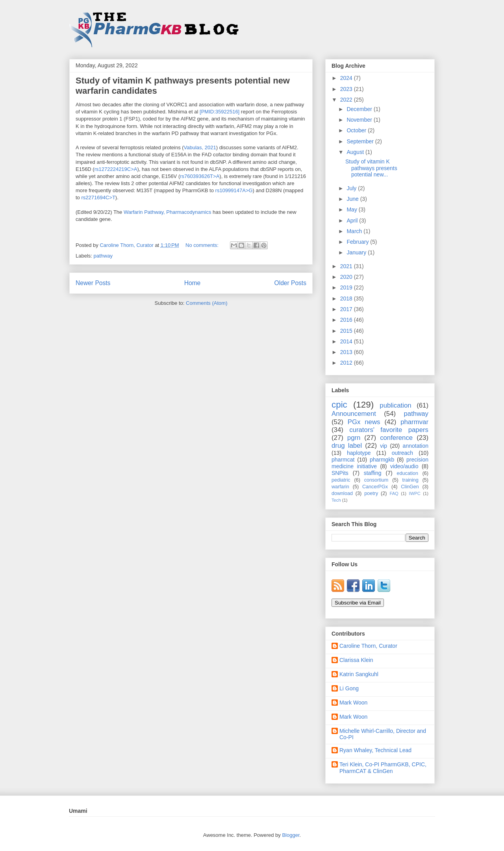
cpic (339, 405)
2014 (347, 341)
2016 (347, 320)
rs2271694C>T (98, 197)
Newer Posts (93, 283)
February (358, 242)
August (356, 152)
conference (396, 438)
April (353, 221)
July (352, 188)
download (342, 493)
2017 (347, 309)
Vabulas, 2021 (200, 147)
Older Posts (290, 283)
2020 (347, 277)
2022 (347, 100)
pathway (103, 256)
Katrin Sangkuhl (359, 674)
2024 (347, 78)
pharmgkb (382, 460)
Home (193, 283)
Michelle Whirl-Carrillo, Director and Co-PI (383, 734)
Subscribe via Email (358, 603)
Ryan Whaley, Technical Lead (375, 750)
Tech (336, 500)
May (352, 210)
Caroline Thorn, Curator (368, 646)
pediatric (341, 480)
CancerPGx (375, 487)
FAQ (394, 493)
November (360, 120)
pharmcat (343, 460)
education (408, 473)
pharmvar (414, 422)
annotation (416, 446)
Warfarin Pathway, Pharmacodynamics (168, 212)
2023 (347, 89)
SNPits (340, 473)
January (357, 252)
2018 (347, 298)
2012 (347, 363)
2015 (347, 331)
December (360, 109)
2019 (347, 287)
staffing (373, 473)
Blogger (291, 835)
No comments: (203, 245)
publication (395, 405)
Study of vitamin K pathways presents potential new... (371, 168)
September (361, 141)
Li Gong (349, 688)
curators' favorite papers (389, 430)
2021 (347, 266)
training (410, 480)
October (357, 130)
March (355, 231)
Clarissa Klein (356, 660)
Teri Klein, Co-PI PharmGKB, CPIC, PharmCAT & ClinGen (383, 768)
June (353, 199)
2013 (347, 352)
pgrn (354, 438)
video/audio (404, 466)
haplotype (359, 453)
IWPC (415, 493)
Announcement (354, 414)
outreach (402, 453)
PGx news (364, 422)
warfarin (340, 487)
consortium (376, 480)
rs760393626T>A (200, 176)
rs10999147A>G (234, 190)
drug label (347, 446)
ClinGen (410, 487)
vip (384, 446)
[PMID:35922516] (219, 112)
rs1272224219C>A (116, 169)
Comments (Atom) (207, 303)
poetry (371, 493)
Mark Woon (353, 703)
